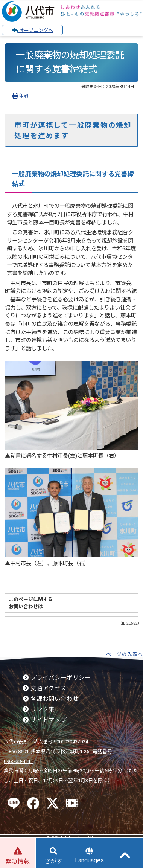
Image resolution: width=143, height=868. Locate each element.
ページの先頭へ (125, 654)
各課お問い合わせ (51, 699)
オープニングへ (33, 31)
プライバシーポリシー (57, 678)
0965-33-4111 (18, 761)
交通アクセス (45, 688)
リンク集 (39, 709)
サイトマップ (45, 720)
